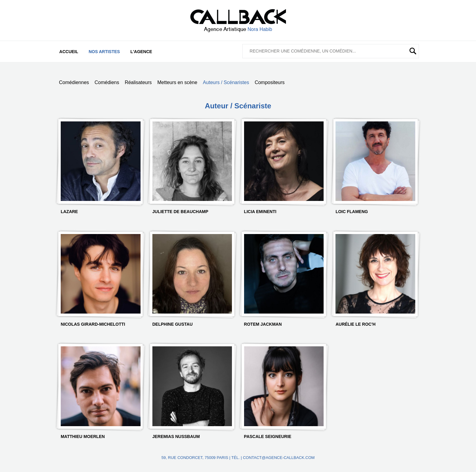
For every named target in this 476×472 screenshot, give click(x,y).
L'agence (141, 52)
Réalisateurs (138, 82)
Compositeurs (270, 82)
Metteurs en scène (177, 82)
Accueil (69, 52)
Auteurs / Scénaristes (226, 82)
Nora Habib (260, 29)
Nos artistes (104, 52)
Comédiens (107, 82)
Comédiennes (74, 82)
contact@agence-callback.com (279, 458)
